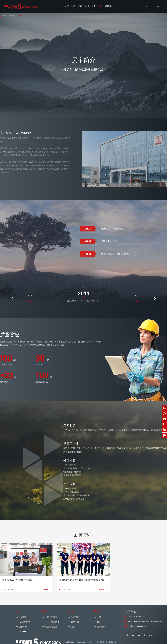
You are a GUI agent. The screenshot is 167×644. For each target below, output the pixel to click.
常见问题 (75, 622)
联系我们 (109, 6)
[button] (12, 294)
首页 (67, 6)
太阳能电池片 (25, 622)
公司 (100, 6)
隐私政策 (113, 642)
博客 (94, 6)
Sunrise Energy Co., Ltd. (80, 642)
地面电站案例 (51, 627)
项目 (80, 6)
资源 (87, 6)
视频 (73, 627)
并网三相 (23, 632)
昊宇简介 (18, 16)
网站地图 (100, 642)
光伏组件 (23, 617)
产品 (73, 6)
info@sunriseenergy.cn (137, 626)
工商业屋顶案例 (52, 622)
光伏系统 (23, 627)
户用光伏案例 (51, 617)
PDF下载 (75, 617)
